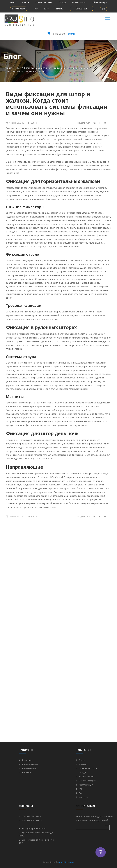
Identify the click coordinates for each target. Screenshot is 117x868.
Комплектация (19, 9)
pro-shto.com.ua (67, 862)
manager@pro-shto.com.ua (33, 829)
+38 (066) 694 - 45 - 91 (30, 816)
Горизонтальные (28, 764)
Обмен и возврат (100, 2)
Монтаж (25, 2)
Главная (8, 68)
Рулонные (25, 760)
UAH (61, 33)
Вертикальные (27, 768)
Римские (25, 772)
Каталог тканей (79, 2)
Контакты (59, 9)
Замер (12, 2)
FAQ (36, 9)
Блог (46, 9)
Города (62, 2)
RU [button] (104, 9)
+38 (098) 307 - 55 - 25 (30, 820)
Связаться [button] (82, 9)
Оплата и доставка (44, 2)
